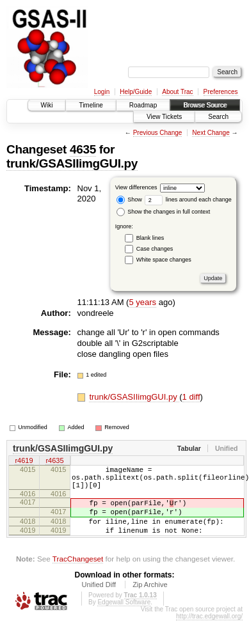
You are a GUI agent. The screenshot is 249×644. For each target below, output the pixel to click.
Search (218, 117)
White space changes (164, 260)
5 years (142, 302)
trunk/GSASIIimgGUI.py (72, 163)
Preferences (221, 92)
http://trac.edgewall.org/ (209, 632)
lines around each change (188, 200)
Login (102, 92)
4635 (83, 149)
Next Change (211, 133)
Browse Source (205, 105)
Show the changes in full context (164, 212)
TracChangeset (78, 574)
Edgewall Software (124, 617)
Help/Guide (136, 92)
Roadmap (143, 105)
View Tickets (164, 117)
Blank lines (150, 238)
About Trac (177, 92)
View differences (136, 187)
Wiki (47, 105)
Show (129, 200)
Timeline (91, 105)
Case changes (155, 249)
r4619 (24, 462)
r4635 (54, 462)
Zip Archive (150, 600)
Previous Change (158, 133)
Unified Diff (99, 600)
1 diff (191, 397)
